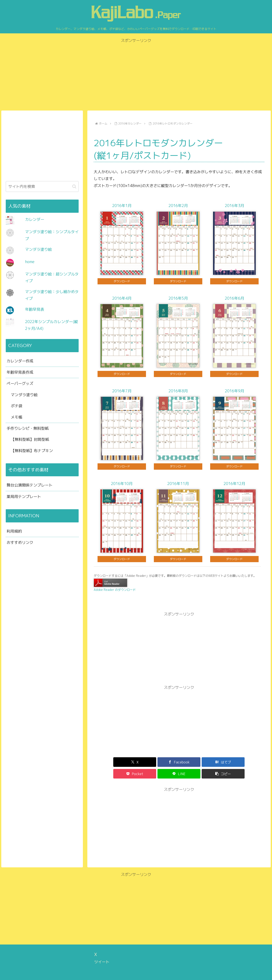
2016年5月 (178, 298)
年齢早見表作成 (20, 372)
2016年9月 (234, 391)
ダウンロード (122, 281)
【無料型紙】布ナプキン (32, 451)
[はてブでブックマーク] (165, 762)
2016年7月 (122, 391)
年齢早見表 (35, 309)
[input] (42, 186)
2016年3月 (234, 206)
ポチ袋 (17, 406)
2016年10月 (122, 484)
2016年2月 (178, 206)
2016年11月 (178, 484)
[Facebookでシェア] (136, 762)
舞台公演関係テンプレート (30, 485)
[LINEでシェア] (222, 762)
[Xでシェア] (107, 762)
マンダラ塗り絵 (38, 249)
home (30, 262)
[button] (251, 762)
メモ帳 (17, 417)
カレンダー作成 (20, 361)
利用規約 (14, 531)
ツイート (102, 950)
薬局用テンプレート (24, 497)
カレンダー (35, 219)
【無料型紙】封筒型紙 (30, 439)
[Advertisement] (136, 74)
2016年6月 (234, 298)
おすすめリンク (20, 542)
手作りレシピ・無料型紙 (28, 428)
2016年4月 (122, 298)
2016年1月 (122, 206)
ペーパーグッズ (20, 384)
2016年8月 (178, 391)
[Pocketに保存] (193, 762)
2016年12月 (234, 484)
